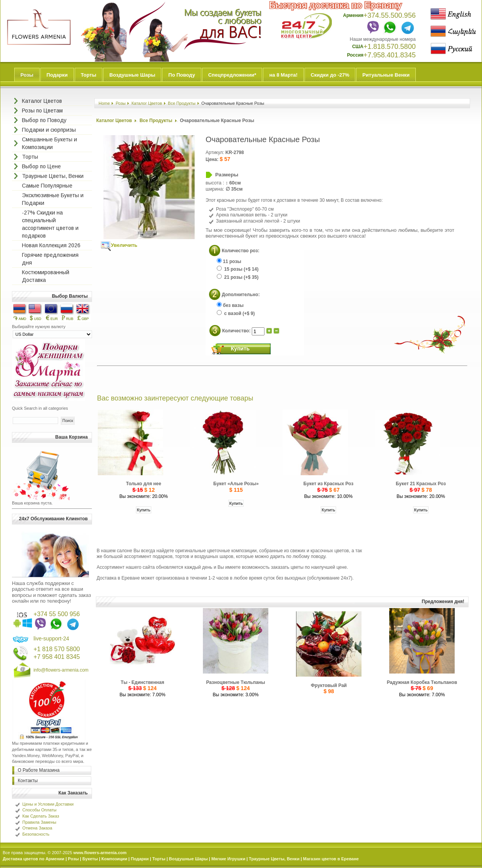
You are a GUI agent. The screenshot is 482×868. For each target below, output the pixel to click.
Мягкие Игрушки (228, 859)
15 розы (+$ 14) (238, 269)
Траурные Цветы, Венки (274, 859)
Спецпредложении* (232, 75)
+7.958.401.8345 (390, 55)
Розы (27, 75)
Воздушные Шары (132, 75)
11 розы (229, 261)
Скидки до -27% (330, 75)
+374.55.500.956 (390, 15)
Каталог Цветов (147, 103)
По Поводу (182, 75)
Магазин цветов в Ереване (331, 859)
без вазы (230, 305)
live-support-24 (51, 638)
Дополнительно (240, 295)
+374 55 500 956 (57, 614)
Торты (89, 75)
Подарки (57, 75)
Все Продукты (182, 103)
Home (104, 103)
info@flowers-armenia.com (61, 670)
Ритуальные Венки (386, 75)
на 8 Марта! (283, 75)
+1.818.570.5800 (390, 47)
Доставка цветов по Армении (33, 859)
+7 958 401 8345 (57, 657)
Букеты (90, 859)
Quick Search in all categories (40, 408)
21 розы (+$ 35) (238, 277)
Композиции (114, 859)
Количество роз (240, 250)
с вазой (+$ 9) (236, 313)
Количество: (237, 331)
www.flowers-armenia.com (100, 853)
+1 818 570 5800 (57, 649)
